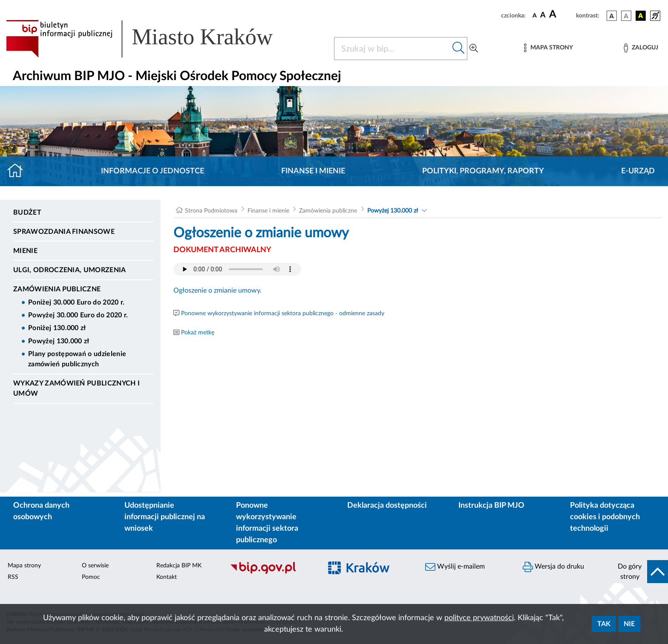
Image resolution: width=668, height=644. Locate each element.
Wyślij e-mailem (455, 567)
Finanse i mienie (313, 171)
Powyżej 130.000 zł (59, 341)
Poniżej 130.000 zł (57, 328)
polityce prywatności (479, 618)
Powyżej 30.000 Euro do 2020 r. (78, 315)
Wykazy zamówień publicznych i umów (76, 388)
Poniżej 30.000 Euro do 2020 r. (76, 302)
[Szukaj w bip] (459, 49)
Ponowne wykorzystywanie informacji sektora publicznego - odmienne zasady (283, 313)
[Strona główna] (19, 171)
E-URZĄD (638, 171)
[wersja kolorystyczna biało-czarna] (626, 16)
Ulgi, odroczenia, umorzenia (70, 270)
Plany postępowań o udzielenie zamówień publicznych (77, 359)
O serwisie (95, 566)
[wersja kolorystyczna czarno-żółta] (641, 16)
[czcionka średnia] (543, 16)
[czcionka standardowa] (535, 15)
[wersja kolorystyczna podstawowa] (612, 16)
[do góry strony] (640, 572)
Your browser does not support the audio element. (237, 269)
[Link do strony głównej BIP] (152, 39)
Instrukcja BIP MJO (491, 506)
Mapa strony (24, 566)
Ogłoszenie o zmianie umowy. (217, 290)
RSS (13, 577)
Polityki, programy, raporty (483, 171)
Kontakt (167, 577)
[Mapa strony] (548, 48)
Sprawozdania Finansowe (64, 232)
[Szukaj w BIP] (392, 49)
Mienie (25, 251)
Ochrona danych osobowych (41, 511)
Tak (604, 624)
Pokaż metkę (198, 333)
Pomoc (91, 577)
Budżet (27, 213)
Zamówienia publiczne (57, 289)
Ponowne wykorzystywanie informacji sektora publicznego (267, 523)
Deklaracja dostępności (387, 506)
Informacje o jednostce (153, 171)
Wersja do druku (553, 567)
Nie (629, 624)
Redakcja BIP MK (179, 566)
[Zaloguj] (641, 48)
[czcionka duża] (561, 14)
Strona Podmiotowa (211, 211)
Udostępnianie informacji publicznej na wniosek (165, 517)
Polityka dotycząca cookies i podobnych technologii (605, 517)
